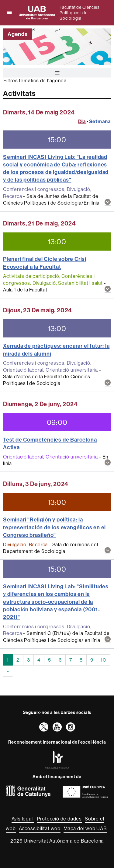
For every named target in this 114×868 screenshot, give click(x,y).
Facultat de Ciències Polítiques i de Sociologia (80, 13)
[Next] (8, 671)
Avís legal (23, 819)
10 (103, 660)
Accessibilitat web (40, 828)
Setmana (100, 121)
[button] (108, 202)
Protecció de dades (59, 819)
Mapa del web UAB (85, 828)
